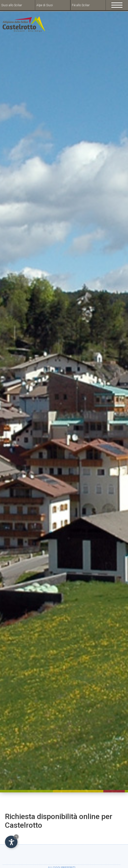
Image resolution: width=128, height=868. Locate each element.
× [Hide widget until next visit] (16, 837)
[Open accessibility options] (11, 842)
